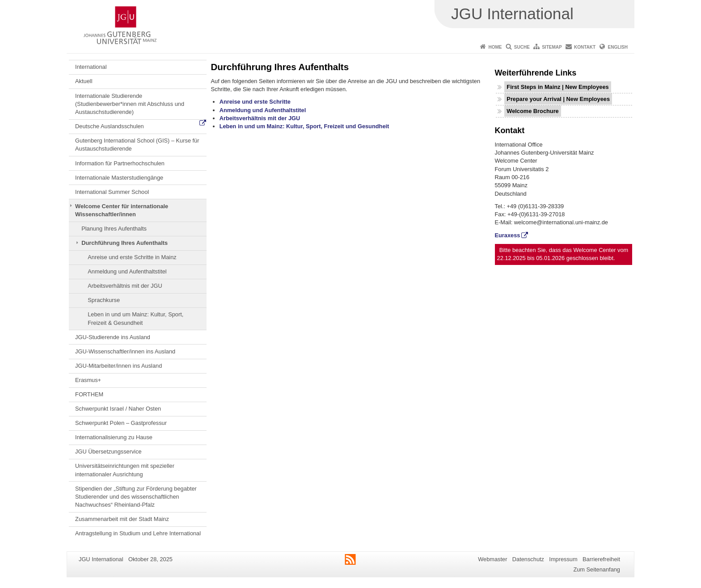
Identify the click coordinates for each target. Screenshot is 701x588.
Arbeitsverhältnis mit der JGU (125, 286)
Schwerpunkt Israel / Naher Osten (118, 409)
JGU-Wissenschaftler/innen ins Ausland (125, 351)
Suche (522, 47)
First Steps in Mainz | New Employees (557, 87)
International (91, 67)
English (618, 47)
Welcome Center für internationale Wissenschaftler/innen (122, 210)
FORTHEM (89, 394)
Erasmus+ (88, 380)
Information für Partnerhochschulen (120, 163)
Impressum (563, 559)
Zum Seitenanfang (597, 569)
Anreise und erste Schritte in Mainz (132, 257)
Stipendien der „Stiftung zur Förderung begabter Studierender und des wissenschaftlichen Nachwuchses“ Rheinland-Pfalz (136, 497)
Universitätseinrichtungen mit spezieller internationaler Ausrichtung (125, 470)
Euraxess (508, 235)
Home (495, 47)
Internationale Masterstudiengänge (119, 178)
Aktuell (84, 81)
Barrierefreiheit (601, 559)
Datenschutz (528, 559)
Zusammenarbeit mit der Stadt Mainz (122, 519)
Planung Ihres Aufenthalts (114, 229)
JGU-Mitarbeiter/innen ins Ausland (118, 366)
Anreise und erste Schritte (255, 102)
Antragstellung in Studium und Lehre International (138, 533)
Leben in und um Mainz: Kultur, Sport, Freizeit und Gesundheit (304, 126)
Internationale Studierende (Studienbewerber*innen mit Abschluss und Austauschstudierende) (130, 104)
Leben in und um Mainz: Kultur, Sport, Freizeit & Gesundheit (135, 318)
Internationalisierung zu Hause (114, 437)
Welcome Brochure (532, 111)
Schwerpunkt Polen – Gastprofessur (121, 423)
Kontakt (585, 47)
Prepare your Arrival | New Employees (558, 99)
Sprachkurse (104, 300)
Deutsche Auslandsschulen (110, 126)
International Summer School (112, 192)
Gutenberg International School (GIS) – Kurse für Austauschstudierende (137, 145)
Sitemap (552, 47)
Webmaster (492, 559)
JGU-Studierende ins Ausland (113, 337)
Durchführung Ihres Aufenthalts (125, 243)
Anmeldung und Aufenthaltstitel (127, 271)
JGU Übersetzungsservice (108, 451)
